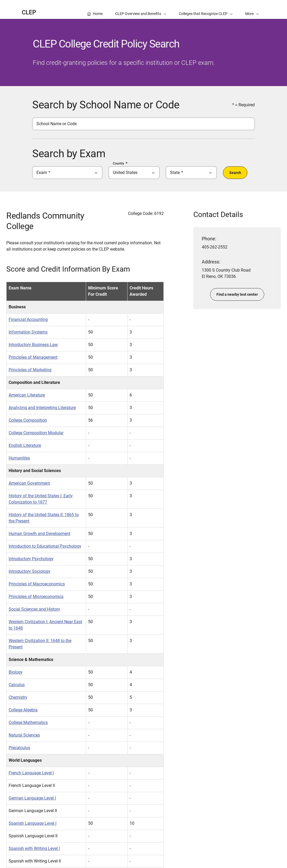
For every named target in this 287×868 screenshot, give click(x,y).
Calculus (17, 685)
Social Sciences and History (34, 609)
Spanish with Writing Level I (34, 848)
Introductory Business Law (33, 345)
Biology (16, 672)
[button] (252, 9)
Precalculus (19, 748)
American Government (29, 483)
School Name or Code (57, 124)
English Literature (25, 445)
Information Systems (28, 332)
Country (118, 163)
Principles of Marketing (30, 370)
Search (235, 173)
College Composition (28, 420)
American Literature (27, 395)
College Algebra (23, 710)
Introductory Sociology (30, 571)
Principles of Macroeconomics (37, 584)
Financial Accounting (28, 319)
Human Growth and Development (39, 534)
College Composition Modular (36, 433)
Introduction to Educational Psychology (45, 546)
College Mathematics (28, 723)
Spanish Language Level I (33, 823)
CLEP (29, 12)
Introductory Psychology (31, 559)
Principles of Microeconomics (36, 597)
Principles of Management (33, 357)
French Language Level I (31, 773)
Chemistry (18, 697)
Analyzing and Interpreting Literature (42, 408)
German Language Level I (32, 798)
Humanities (19, 458)
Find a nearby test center (237, 294)
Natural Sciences (24, 735)
